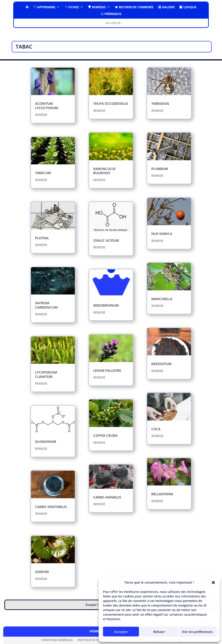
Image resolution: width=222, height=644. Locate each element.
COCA (156, 429)
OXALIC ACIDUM (106, 240)
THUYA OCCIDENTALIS (111, 104)
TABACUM (43, 173)
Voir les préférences (197, 632)
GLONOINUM (46, 442)
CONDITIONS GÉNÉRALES (57, 640)
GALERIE (166, 7)
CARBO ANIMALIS (107, 497)
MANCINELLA (162, 299)
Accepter (121, 632)
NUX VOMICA (162, 234)
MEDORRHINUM (106, 305)
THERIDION (160, 104)
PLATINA (42, 238)
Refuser (159, 632)
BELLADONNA (162, 494)
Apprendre (44, 7)
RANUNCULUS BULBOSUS (104, 171)
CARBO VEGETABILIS (51, 507)
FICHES (72, 7)
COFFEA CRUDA (105, 435)
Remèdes (97, 7)
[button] (213, 583)
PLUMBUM (160, 169)
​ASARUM (42, 572)
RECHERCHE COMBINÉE (134, 7)
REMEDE (41, 115)
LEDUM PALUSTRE (107, 371)
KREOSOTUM (161, 364)
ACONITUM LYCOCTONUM (47, 106)
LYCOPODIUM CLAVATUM (46, 374)
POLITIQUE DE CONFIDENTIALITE (98, 640)
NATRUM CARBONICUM (46, 305)
